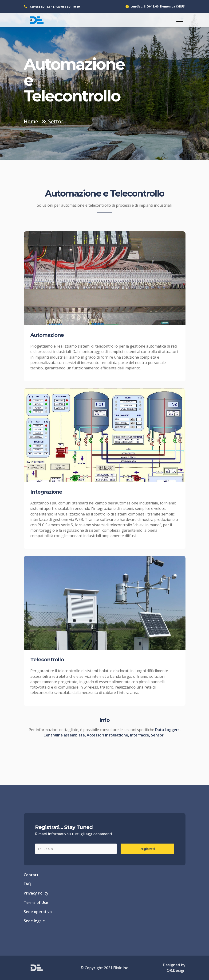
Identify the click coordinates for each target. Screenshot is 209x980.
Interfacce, (140, 735)
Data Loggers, (168, 730)
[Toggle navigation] (180, 20)
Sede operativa (38, 912)
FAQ (28, 884)
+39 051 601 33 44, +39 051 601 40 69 (55, 7)
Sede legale (34, 921)
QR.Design (176, 970)
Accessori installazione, (108, 735)
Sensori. (158, 735)
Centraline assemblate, (65, 735)
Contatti (32, 875)
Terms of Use (36, 903)
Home (31, 121)
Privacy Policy (36, 893)
